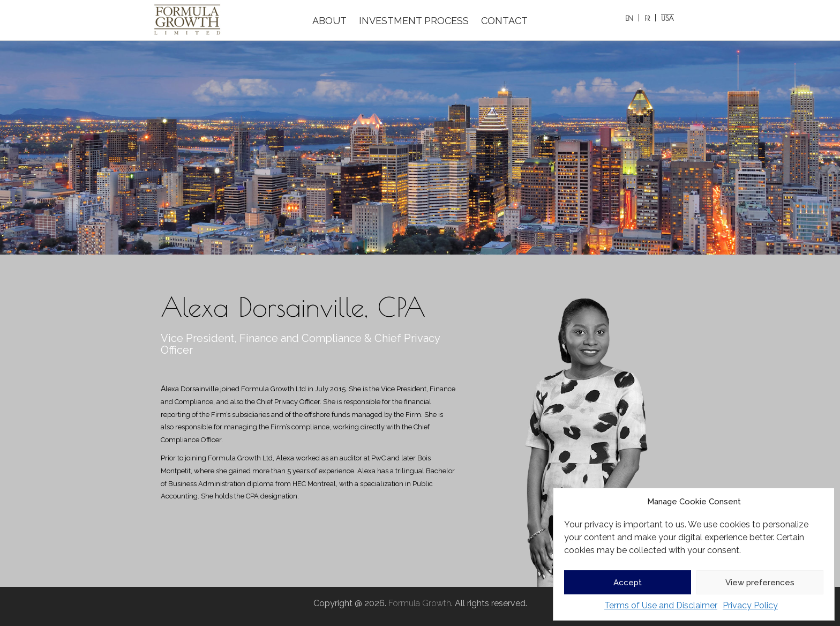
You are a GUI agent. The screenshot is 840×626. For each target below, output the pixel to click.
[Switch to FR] (647, 18)
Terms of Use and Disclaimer (661, 605)
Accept (628, 583)
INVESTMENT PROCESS (414, 21)
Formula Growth (420, 603)
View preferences (760, 583)
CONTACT (504, 21)
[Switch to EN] (629, 18)
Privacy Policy (750, 605)
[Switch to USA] (667, 18)
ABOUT (329, 21)
